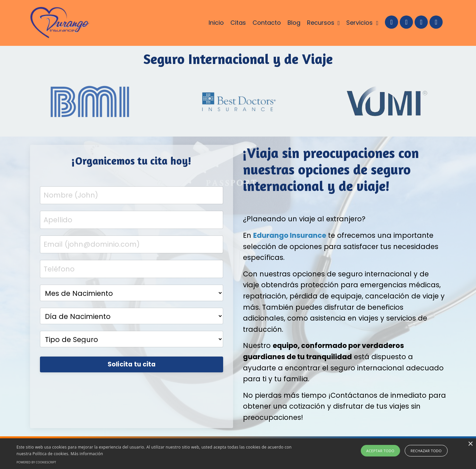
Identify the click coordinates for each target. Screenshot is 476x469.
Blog (294, 23)
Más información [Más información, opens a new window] (87, 454)
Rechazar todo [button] (426, 451)
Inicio (216, 23)
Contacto (267, 23)
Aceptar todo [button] (380, 451)
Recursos (323, 23)
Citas (238, 23)
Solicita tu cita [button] (132, 364)
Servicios (362, 23)
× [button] (470, 444)
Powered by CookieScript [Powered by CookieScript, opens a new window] (36, 462)
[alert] (238, 454)
